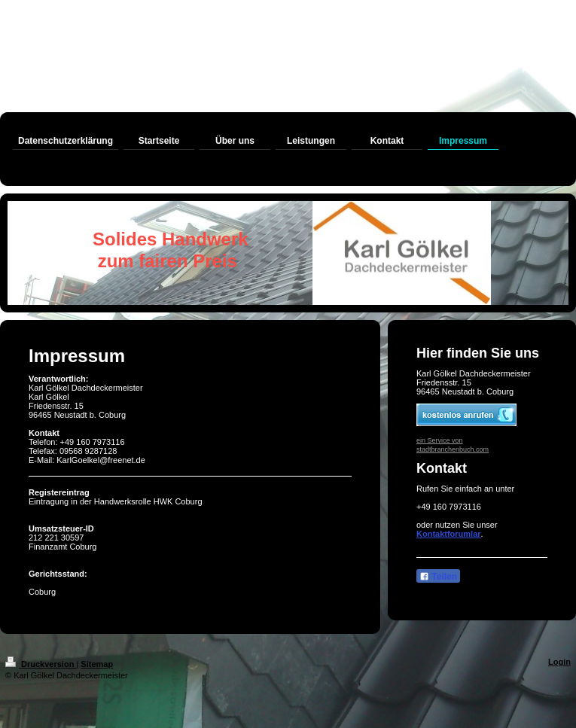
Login (559, 662)
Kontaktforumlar (449, 534)
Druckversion (41, 664)
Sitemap (97, 664)
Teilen (438, 577)
